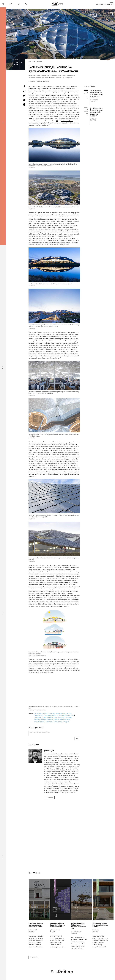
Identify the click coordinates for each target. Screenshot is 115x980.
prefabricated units (43, 595)
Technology (67, 720)
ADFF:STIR (100, 4)
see (3, 123)
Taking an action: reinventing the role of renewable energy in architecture (96, 93)
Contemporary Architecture (51, 715)
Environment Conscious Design (66, 715)
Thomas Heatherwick (63, 95)
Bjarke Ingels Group (61, 713)
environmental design (56, 606)
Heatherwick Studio (67, 121)
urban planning (72, 444)
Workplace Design (58, 722)
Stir (30, 62)
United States (49, 722)
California (49, 101)
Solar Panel (37, 720)
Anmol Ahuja (33, 81)
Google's (31, 89)
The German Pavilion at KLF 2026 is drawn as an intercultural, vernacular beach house (79, 926)
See (34, 62)
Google (44, 718)
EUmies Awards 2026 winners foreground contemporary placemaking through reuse (36, 925)
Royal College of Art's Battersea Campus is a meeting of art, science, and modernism (97, 112)
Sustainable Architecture (47, 720)
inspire (3, 612)
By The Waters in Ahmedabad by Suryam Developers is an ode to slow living (100, 925)
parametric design (63, 583)
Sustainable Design (58, 720)
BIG (57, 121)
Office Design (61, 718)
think (3, 367)
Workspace (66, 722)
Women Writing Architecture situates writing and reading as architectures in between (57, 925)
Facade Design (38, 718)
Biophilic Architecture (42, 713)
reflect (3, 858)
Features (40, 62)
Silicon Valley (39, 110)
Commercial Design (39, 715)
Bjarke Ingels (49, 95)
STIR (109, 4)
